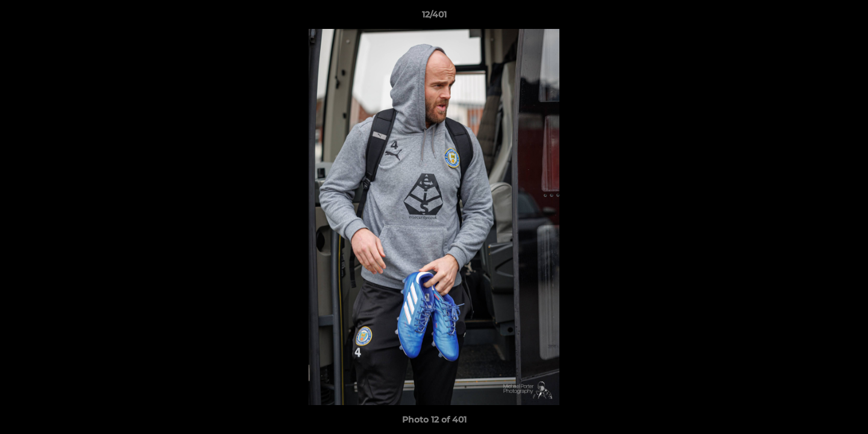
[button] (846, 17)
